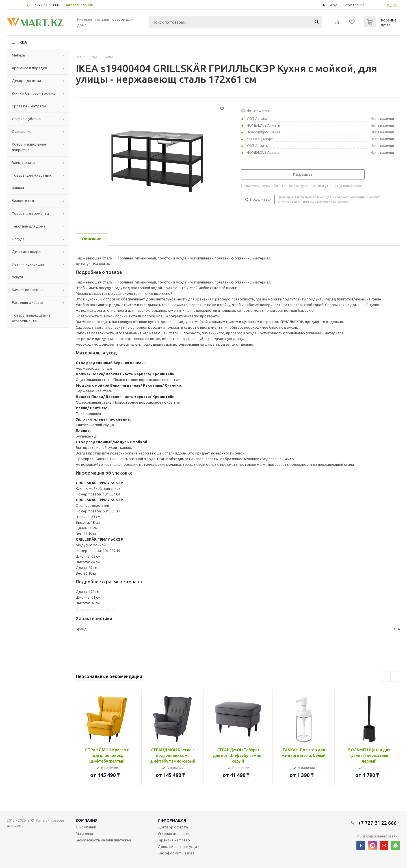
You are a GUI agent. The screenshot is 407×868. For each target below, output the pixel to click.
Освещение (22, 131)
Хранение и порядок (30, 68)
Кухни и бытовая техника (34, 93)
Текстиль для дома (29, 226)
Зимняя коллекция (28, 290)
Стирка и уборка (26, 119)
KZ (389, 5)
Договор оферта (173, 827)
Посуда (18, 239)
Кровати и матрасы (29, 106)
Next (395, 677)
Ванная (18, 188)
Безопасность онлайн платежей (103, 840)
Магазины (84, 834)
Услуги (17, 277)
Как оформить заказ (176, 853)
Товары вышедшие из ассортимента (31, 318)
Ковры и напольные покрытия (29, 147)
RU (395, 5)
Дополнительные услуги (179, 847)
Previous (386, 677)
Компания (87, 820)
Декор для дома (26, 81)
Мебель (19, 55)
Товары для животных (32, 175)
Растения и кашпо (27, 302)
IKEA (23, 42)
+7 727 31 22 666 (45, 5)
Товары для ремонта (30, 213)
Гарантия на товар (174, 840)
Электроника (23, 163)
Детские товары (27, 252)
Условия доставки (174, 834)
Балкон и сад (23, 201)
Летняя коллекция (28, 264)
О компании (86, 827)
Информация (172, 820)
